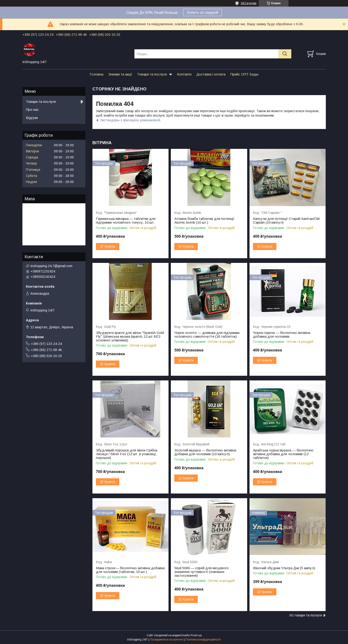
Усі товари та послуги (306, 615)
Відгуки (32, 118)
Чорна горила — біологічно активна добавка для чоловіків (282, 335)
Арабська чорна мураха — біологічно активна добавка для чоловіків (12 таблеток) (283, 454)
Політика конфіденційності (203, 640)
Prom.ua (196, 635)
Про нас (32, 109)
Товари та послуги (152, 74)
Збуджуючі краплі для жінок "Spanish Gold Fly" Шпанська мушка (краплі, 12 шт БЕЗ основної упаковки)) (130, 336)
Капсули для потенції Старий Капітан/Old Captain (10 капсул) (286, 221)
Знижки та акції (120, 74)
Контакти (184, 74)
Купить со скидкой (203, 13)
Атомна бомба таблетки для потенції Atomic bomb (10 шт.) (204, 221)
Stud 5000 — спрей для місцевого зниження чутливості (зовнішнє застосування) (202, 572)
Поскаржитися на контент (167, 640)
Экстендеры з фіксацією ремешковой (130, 120)
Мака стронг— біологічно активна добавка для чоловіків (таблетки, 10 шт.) (130, 570)
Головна (97, 74)
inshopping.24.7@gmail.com (51, 266)
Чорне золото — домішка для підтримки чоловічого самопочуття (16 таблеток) (207, 335)
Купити (110, 247)
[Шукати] (285, 54)
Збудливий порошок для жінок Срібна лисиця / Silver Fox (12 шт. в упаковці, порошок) (127, 454)
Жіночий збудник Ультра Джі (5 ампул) (284, 568)
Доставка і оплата (211, 74)
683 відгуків (249, 3)
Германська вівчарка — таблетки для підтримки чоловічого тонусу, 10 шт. (126, 221)
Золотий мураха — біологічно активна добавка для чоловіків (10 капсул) (205, 452)
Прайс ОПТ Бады (244, 74)
